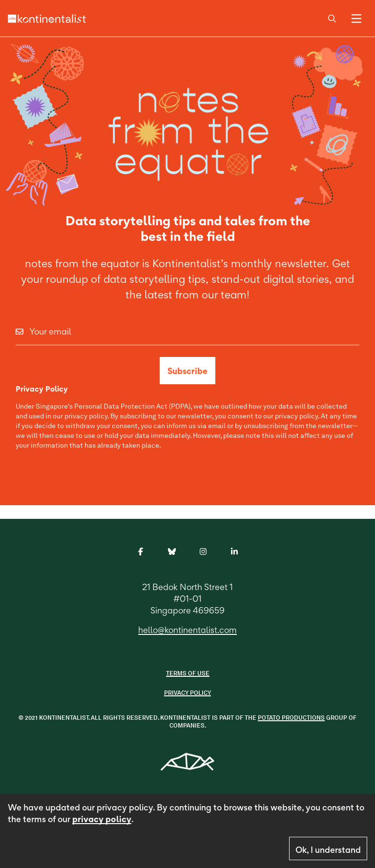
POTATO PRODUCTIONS (291, 718)
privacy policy (102, 819)
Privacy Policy (187, 693)
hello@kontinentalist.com (187, 630)
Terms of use (188, 673)
